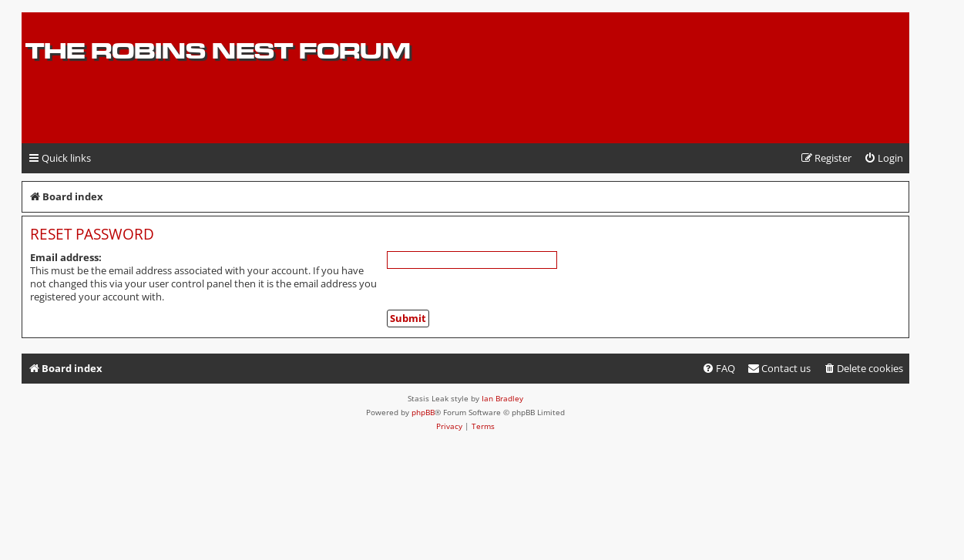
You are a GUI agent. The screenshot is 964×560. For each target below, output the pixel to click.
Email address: (66, 257)
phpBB (423, 412)
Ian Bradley (502, 398)
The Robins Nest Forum (218, 50)
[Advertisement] (725, 113)
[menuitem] (883, 158)
